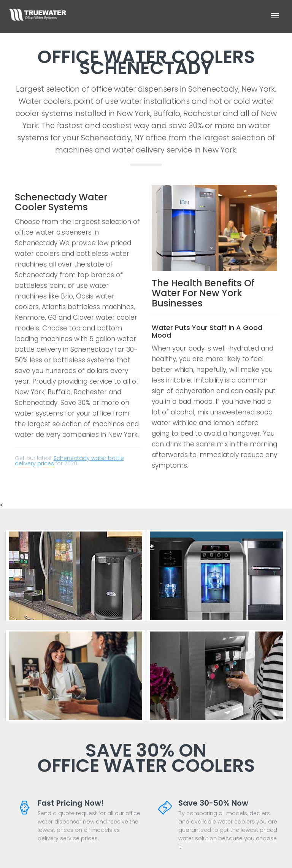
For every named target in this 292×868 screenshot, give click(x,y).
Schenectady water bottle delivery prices (69, 461)
